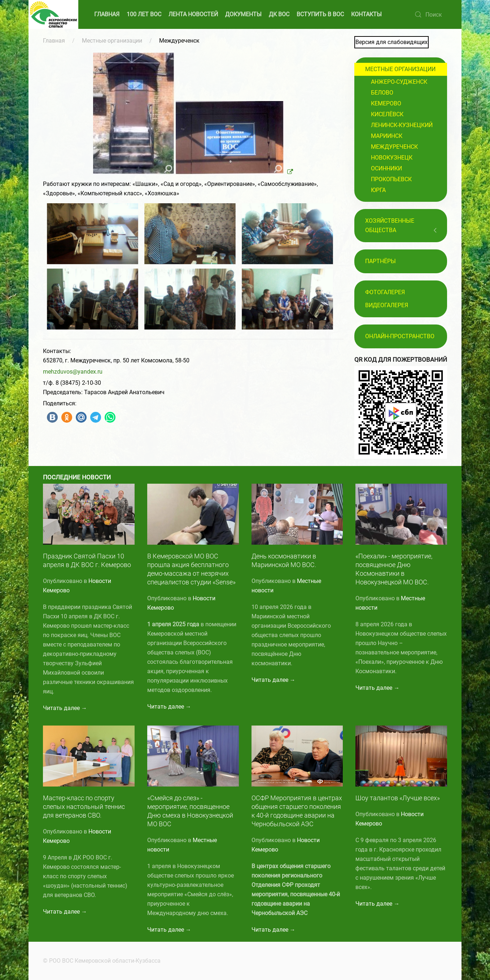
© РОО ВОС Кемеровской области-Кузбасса (101, 961)
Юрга (378, 190)
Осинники (386, 168)
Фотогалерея (385, 292)
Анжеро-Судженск (399, 82)
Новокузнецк (392, 158)
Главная (54, 41)
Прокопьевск (391, 179)
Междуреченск (394, 147)
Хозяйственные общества (390, 225)
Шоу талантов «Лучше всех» (398, 798)
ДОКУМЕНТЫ (243, 14)
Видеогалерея (387, 305)
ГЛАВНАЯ (107, 14)
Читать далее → (65, 708)
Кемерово (386, 103)
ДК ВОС (279, 14)
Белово (382, 93)
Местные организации (112, 41)
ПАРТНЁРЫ (380, 261)
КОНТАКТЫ (366, 14)
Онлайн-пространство (400, 336)
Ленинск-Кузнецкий (402, 125)
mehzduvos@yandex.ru (73, 372)
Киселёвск (387, 114)
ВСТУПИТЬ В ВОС (320, 14)
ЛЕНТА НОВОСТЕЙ (193, 14)
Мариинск (387, 136)
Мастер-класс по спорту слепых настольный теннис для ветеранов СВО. (84, 807)
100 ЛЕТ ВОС (144, 14)
